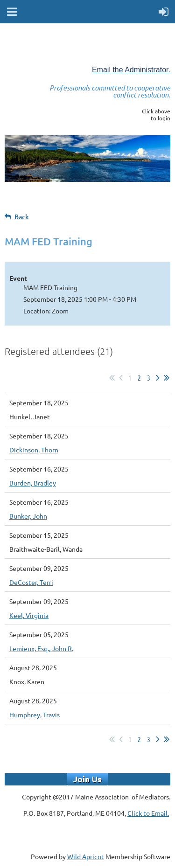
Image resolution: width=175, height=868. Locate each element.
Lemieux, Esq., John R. (41, 648)
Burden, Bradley (33, 483)
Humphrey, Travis (35, 715)
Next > (158, 378)
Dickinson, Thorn (34, 450)
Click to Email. (148, 813)
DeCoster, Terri (31, 582)
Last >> (167, 378)
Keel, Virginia (29, 615)
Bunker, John (28, 516)
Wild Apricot (86, 856)
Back (22, 217)
